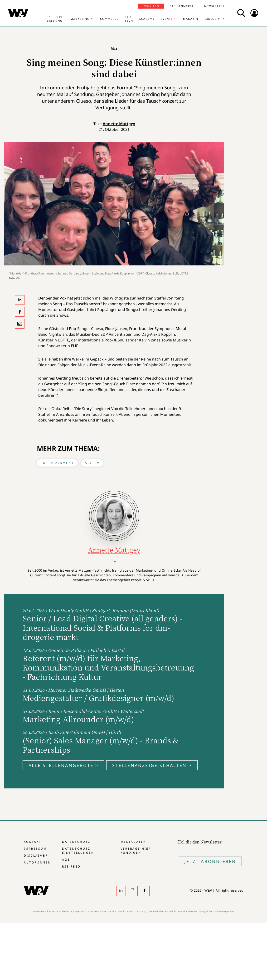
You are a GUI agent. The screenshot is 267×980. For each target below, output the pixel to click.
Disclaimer (36, 856)
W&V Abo (152, 6)
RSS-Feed (71, 866)
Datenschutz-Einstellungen (78, 851)
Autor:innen (37, 862)
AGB (66, 860)
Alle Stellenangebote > (63, 765)
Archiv (92, 463)
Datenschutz (76, 842)
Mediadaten (133, 842)
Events (167, 19)
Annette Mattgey (119, 124)
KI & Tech (129, 19)
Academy (147, 19)
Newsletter (214, 6)
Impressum (35, 849)
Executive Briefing (56, 19)
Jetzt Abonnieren (210, 861)
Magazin (191, 19)
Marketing (80, 19)
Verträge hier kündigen (136, 851)
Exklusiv (212, 19)
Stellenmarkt (182, 6)
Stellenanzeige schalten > (152, 765)
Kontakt (33, 842)
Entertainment (57, 463)
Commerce (109, 19)
